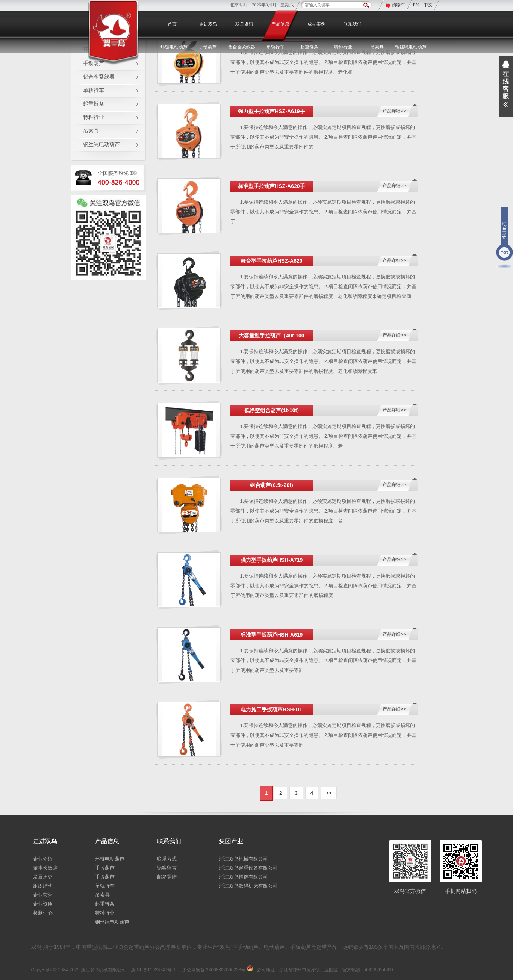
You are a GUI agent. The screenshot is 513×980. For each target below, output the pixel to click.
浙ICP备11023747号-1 (153, 970)
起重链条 (94, 104)
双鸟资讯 (244, 24)
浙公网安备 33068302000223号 (218, 970)
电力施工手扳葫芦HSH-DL (272, 709)
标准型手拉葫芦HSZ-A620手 (271, 186)
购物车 (398, 5)
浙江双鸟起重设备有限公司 (248, 868)
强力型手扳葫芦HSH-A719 (272, 560)
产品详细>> (394, 111)
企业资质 (43, 904)
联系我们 (353, 24)
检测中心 (43, 913)
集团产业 (231, 841)
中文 (428, 5)
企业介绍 (43, 859)
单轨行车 (94, 90)
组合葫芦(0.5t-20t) (271, 485)
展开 (506, 87)
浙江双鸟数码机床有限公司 (248, 886)
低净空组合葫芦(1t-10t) (272, 410)
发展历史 (43, 877)
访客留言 (167, 868)
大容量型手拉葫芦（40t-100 (271, 336)
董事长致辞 (45, 868)
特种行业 (94, 117)
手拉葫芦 (105, 868)
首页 (172, 24)
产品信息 (280, 24)
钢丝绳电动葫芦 (411, 47)
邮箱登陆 (167, 877)
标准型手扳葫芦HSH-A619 (272, 635)
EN (417, 5)
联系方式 (167, 859)
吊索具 (377, 47)
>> (329, 793)
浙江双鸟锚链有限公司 (244, 877)
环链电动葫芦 (110, 859)
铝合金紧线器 (99, 77)
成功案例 (316, 24)
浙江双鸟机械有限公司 (244, 859)
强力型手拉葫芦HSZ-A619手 (271, 111)
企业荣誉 (43, 895)
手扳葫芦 (105, 877)
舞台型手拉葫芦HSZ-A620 (271, 261)
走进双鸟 (208, 24)
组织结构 (43, 886)
